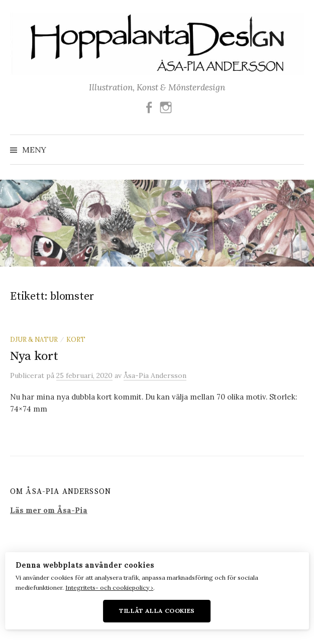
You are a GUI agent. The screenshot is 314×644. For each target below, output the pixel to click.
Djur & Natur (34, 339)
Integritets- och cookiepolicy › (109, 588)
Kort (76, 339)
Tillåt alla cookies (157, 611)
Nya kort (34, 356)
